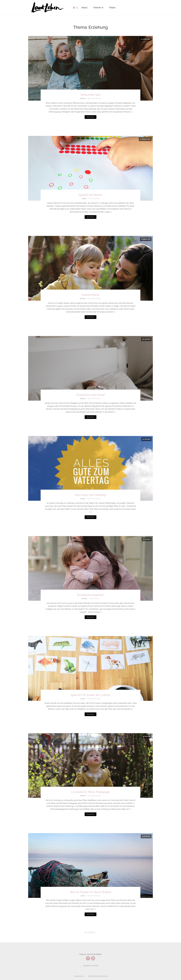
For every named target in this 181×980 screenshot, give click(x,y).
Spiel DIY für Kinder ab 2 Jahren (91, 695)
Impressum (79, 976)
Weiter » (93, 932)
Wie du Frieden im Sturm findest (90, 892)
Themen (98, 8)
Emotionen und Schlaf (91, 395)
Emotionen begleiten (90, 595)
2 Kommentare (94, 599)
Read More (90, 117)
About (84, 8)
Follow (112, 8)
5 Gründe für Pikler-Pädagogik (90, 792)
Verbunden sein (90, 95)
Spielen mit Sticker (90, 195)
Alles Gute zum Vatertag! (90, 495)
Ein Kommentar (94, 199)
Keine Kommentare (94, 98)
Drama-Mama (90, 295)
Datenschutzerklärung (98, 976)
